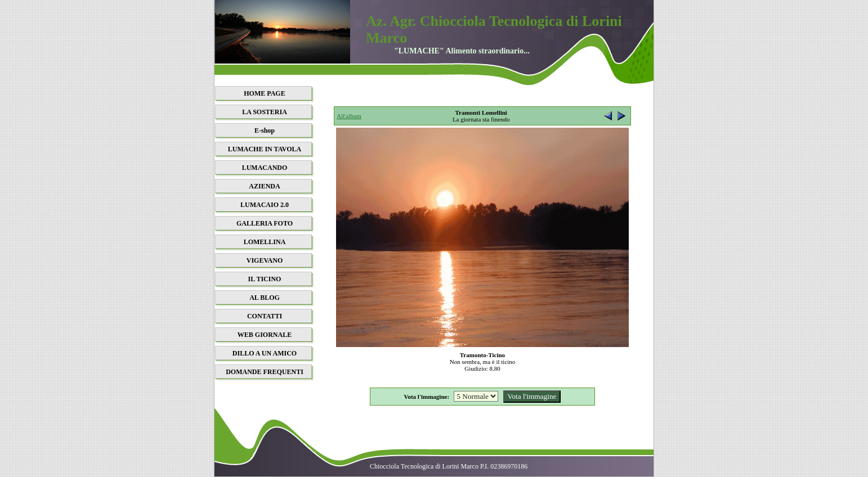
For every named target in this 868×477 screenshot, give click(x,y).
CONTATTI (265, 316)
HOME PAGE (264, 93)
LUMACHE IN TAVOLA (265, 149)
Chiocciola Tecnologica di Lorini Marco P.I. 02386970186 (449, 466)
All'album (349, 116)
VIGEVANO (265, 260)
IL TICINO (265, 279)
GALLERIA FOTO (265, 223)
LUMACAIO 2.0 (265, 205)
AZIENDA (264, 186)
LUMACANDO (265, 168)
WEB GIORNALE (265, 335)
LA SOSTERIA (265, 112)
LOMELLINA (265, 242)
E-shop (265, 130)
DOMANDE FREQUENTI (265, 372)
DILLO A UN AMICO (265, 353)
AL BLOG (265, 298)
